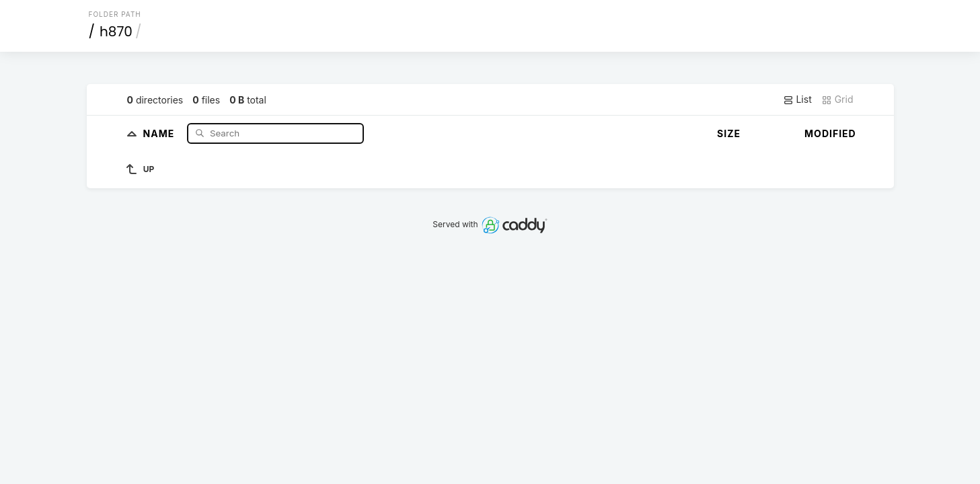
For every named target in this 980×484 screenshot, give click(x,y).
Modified (830, 133)
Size (729, 133)
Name (160, 133)
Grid (837, 99)
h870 (116, 32)
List (797, 99)
